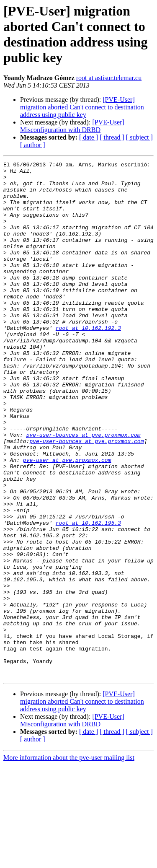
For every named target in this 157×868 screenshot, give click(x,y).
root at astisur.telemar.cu (109, 78)
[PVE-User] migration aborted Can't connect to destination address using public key (82, 107)
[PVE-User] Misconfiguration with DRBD (72, 126)
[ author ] (33, 145)
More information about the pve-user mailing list (69, 861)
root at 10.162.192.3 (88, 362)
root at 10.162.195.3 (88, 596)
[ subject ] (139, 137)
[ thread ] (112, 137)
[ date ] (89, 137)
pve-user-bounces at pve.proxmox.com (84, 490)
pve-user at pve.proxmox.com (67, 520)
